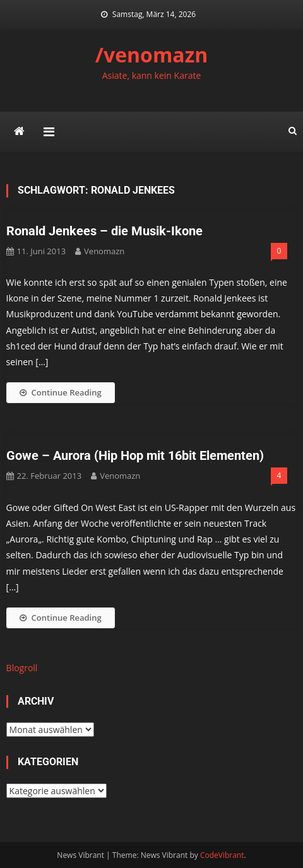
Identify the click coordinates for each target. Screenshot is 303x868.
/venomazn (152, 55)
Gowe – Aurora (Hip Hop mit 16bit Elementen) (135, 455)
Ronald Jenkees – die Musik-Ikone (104, 231)
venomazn (104, 251)
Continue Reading (61, 392)
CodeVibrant (222, 855)
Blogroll (22, 668)
